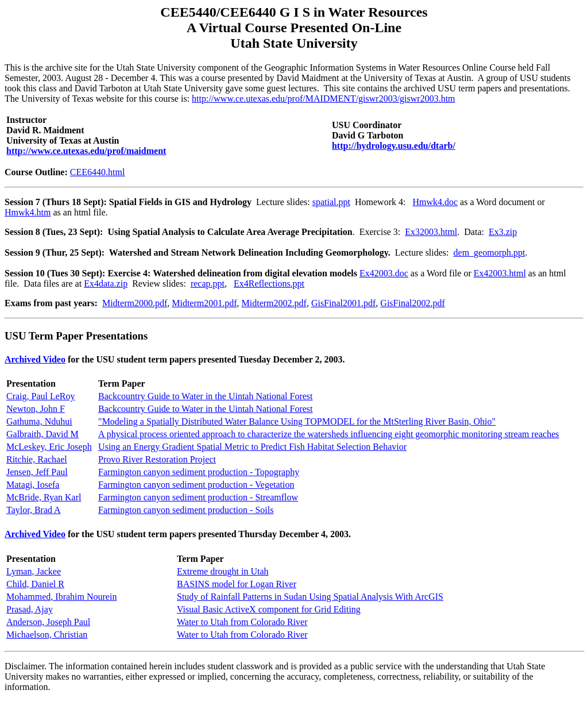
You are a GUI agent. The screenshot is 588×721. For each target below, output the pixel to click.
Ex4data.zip (106, 284)
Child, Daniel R (35, 584)
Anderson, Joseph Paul (48, 622)
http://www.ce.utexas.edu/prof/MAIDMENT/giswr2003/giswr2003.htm (323, 99)
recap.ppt (208, 284)
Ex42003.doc (384, 273)
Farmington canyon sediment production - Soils (186, 510)
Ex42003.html (500, 273)
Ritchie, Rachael (37, 459)
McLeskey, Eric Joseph (49, 447)
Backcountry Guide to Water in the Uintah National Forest (205, 396)
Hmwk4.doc (435, 202)
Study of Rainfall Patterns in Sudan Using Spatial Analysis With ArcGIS (310, 597)
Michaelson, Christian (47, 635)
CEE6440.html (98, 172)
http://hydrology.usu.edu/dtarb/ (394, 146)
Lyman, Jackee (34, 571)
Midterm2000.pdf (135, 303)
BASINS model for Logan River (237, 584)
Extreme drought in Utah (223, 571)
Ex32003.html (431, 232)
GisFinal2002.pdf (412, 303)
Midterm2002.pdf (274, 303)
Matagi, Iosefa (33, 485)
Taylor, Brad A (34, 510)
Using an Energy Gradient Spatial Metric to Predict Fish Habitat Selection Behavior (252, 447)
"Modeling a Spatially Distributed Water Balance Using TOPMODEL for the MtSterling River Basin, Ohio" (297, 421)
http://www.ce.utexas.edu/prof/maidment (86, 151)
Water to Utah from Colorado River (242, 622)
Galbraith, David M (42, 434)
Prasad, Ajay (30, 609)
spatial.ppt (331, 202)
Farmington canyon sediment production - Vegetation (196, 485)
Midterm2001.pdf (204, 303)
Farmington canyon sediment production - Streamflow (198, 497)
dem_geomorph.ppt (490, 252)
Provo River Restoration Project (157, 459)
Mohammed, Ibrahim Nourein (61, 597)
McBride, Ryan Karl (44, 497)
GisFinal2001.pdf (343, 303)
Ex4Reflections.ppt (269, 284)
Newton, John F (36, 409)
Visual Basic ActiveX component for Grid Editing (269, 609)
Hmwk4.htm (28, 212)
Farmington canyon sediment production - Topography (199, 472)
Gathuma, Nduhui (39, 421)
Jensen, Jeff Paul (37, 472)
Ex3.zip (503, 232)
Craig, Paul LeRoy (41, 396)
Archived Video (35, 359)
